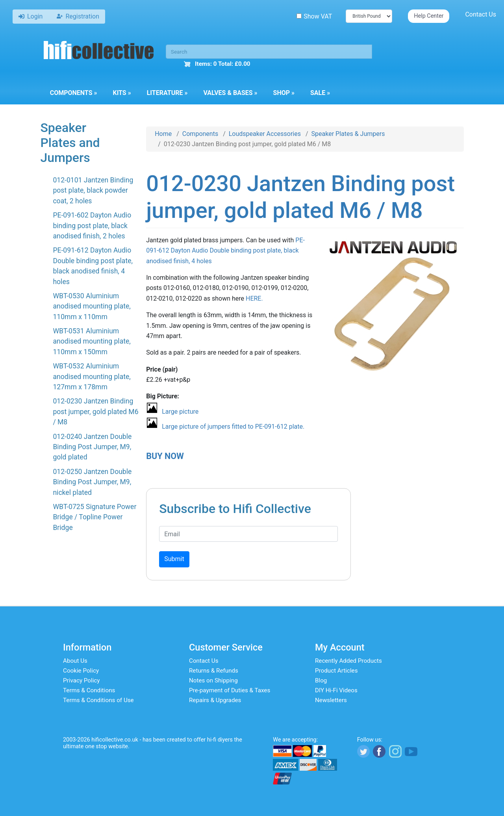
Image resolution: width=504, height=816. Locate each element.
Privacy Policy (82, 680)
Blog (321, 680)
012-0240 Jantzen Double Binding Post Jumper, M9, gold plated (92, 447)
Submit (174, 559)
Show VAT (314, 16)
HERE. (254, 298)
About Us (75, 661)
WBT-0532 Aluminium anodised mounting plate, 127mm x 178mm (92, 376)
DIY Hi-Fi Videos (336, 690)
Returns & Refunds (214, 671)
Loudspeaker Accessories (265, 134)
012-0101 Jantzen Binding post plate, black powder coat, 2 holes (93, 191)
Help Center (429, 16)
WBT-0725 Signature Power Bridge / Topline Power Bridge (94, 517)
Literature (167, 93)
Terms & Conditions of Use (98, 700)
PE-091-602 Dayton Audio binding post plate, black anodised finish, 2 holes (92, 226)
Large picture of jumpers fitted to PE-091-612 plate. (233, 427)
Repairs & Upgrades (215, 700)
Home (163, 134)
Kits (122, 93)
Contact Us (481, 14)
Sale (320, 93)
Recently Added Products (348, 661)
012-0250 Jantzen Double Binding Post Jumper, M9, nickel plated (92, 482)
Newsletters (331, 700)
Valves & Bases (230, 93)
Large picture (180, 412)
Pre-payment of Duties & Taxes (230, 690)
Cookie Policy (81, 671)
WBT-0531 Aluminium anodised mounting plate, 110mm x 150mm (92, 341)
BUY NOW (165, 456)
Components (74, 93)
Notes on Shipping (213, 680)
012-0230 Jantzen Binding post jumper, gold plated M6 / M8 (95, 412)
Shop (284, 93)
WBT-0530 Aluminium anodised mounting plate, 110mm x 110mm (92, 306)
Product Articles (336, 671)
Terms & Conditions (89, 690)
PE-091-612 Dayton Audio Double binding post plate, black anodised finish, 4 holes (225, 251)
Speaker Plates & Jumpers (348, 134)
